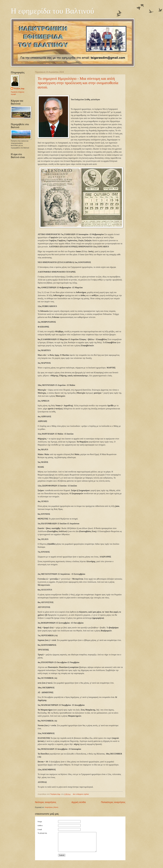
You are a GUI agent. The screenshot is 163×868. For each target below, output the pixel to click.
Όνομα (40, 822)
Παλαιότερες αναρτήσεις (113, 802)
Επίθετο (40, 826)
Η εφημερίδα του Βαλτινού (52, 11)
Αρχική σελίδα (79, 802)
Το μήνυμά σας (42, 833)
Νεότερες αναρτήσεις (46, 802)
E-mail (40, 830)
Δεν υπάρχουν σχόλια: (81, 794)
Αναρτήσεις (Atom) (51, 807)
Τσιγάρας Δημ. (19, 89)
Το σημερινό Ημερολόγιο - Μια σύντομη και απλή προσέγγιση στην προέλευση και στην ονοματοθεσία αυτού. (78, 83)
